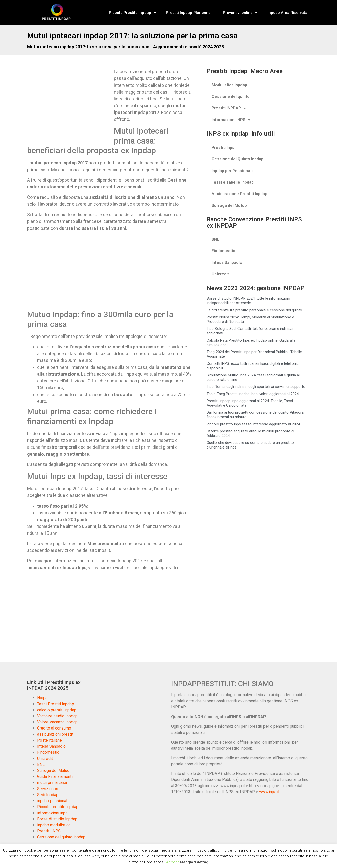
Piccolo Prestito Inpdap (132, 13)
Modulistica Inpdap (229, 85)
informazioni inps (52, 813)
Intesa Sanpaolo (227, 262)
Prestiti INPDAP (229, 108)
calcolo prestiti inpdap (57, 710)
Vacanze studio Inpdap (57, 716)
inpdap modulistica (54, 825)
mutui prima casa (52, 783)
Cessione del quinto (231, 96)
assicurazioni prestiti (56, 734)
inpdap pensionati (53, 801)
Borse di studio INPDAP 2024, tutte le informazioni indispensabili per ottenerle (248, 301)
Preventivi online (240, 13)
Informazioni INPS (231, 120)
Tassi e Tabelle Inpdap (233, 182)
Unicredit (220, 274)
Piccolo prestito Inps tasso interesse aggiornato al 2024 (253, 424)
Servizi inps (48, 789)
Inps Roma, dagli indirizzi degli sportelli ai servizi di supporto (256, 387)
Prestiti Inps (223, 147)
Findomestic (223, 251)
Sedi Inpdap (48, 795)
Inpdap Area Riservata (287, 13)
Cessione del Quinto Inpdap (238, 159)
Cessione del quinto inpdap (61, 837)
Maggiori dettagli (195, 862)
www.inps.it (269, 792)
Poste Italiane (50, 740)
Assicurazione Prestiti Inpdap (239, 194)
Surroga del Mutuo (229, 205)
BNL (215, 239)
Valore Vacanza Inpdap (57, 722)
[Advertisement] (69, 105)
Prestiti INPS (49, 831)
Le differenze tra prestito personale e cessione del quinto (254, 310)
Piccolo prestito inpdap (58, 807)
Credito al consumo (54, 728)
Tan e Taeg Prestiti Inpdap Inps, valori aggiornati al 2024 (253, 394)
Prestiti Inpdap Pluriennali (189, 13)
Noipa (42, 698)
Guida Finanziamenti (55, 777)
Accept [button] (173, 862)
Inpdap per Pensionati (232, 171)
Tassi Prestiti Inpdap (56, 704)
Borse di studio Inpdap (57, 819)
